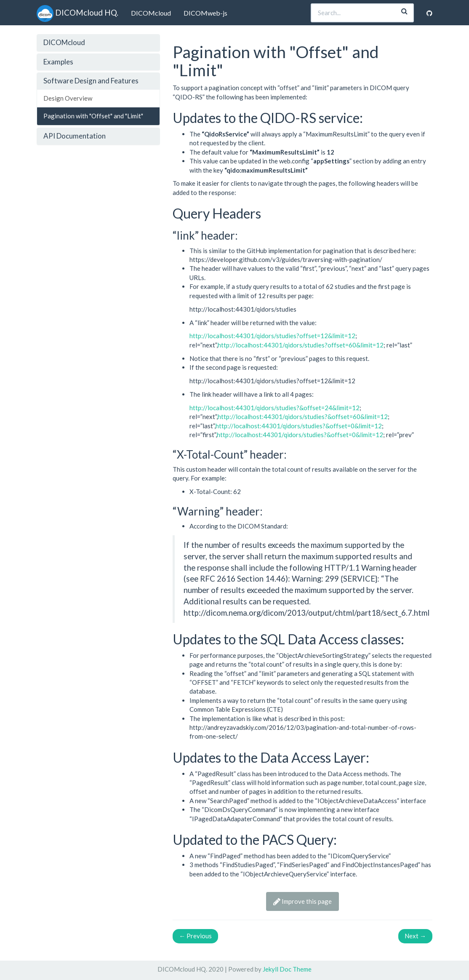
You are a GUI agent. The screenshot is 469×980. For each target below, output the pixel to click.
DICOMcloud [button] (64, 42)
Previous (195, 936)
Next (415, 936)
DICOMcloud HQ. (77, 12)
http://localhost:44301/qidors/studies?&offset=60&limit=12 (303, 417)
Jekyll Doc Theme (287, 969)
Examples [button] (58, 62)
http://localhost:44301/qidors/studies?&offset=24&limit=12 (274, 408)
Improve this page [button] (302, 901)
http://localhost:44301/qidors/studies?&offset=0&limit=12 (299, 426)
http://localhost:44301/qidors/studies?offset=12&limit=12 (272, 336)
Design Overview (68, 98)
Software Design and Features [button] (91, 81)
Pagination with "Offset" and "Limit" (93, 116)
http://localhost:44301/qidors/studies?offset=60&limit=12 (301, 345)
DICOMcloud (151, 13)
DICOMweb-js (205, 13)
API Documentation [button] (75, 136)
